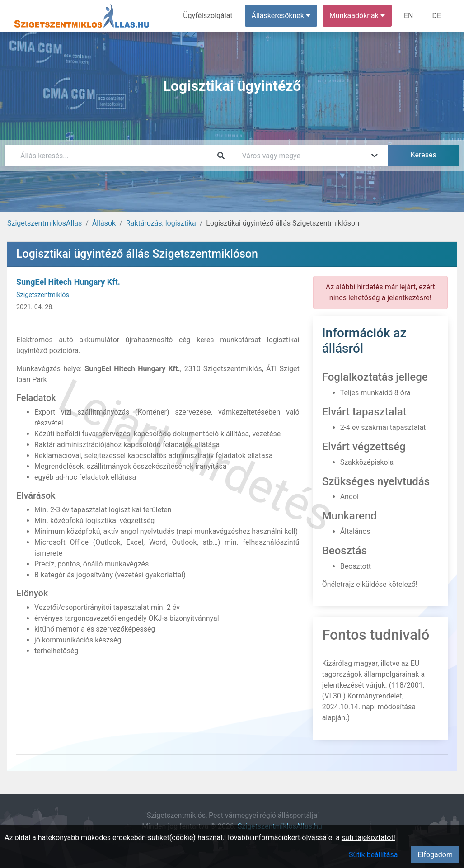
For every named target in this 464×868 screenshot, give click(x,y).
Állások (104, 223)
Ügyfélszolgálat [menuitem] (208, 16)
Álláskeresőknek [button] (281, 16)
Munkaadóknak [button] (357, 16)
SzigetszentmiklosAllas (45, 223)
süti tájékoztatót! (368, 837)
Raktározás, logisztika (161, 223)
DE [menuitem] (436, 16)
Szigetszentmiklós (43, 295)
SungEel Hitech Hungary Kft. (68, 282)
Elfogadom (435, 855)
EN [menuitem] (409, 16)
